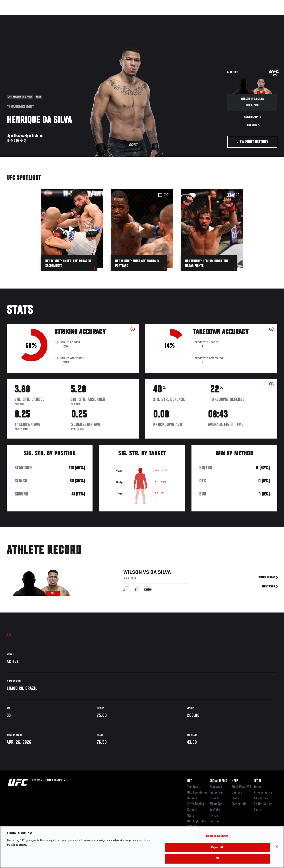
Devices (237, 793)
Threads (215, 798)
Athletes (51, 17)
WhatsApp (216, 804)
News (68, 17)
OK (217, 859)
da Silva (161, 573)
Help (235, 781)
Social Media (218, 781)
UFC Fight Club (197, 821)
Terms (258, 787)
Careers (192, 798)
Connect (198, 17)
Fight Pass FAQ (241, 787)
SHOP (257, 17)
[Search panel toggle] (270, 17)
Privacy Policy (263, 793)
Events (12, 17)
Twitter (214, 821)
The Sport (193, 787)
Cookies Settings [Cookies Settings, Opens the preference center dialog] (217, 836)
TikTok (214, 816)
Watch (216, 17)
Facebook (216, 787)
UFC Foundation (197, 793)
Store (191, 816)
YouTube (215, 810)
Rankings (31, 17)
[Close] (277, 847)
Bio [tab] (9, 635)
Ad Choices (261, 798)
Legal (258, 781)
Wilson (133, 573)
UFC (190, 781)
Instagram (216, 793)
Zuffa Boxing (238, 17)
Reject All (217, 848)
